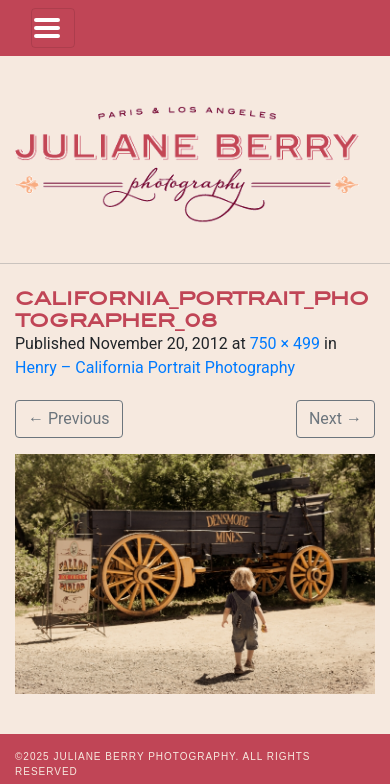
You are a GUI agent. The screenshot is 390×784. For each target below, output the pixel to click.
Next (335, 418)
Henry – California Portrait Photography (155, 367)
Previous (69, 418)
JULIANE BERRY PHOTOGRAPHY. (146, 756)
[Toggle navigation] (53, 28)
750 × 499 (285, 343)
